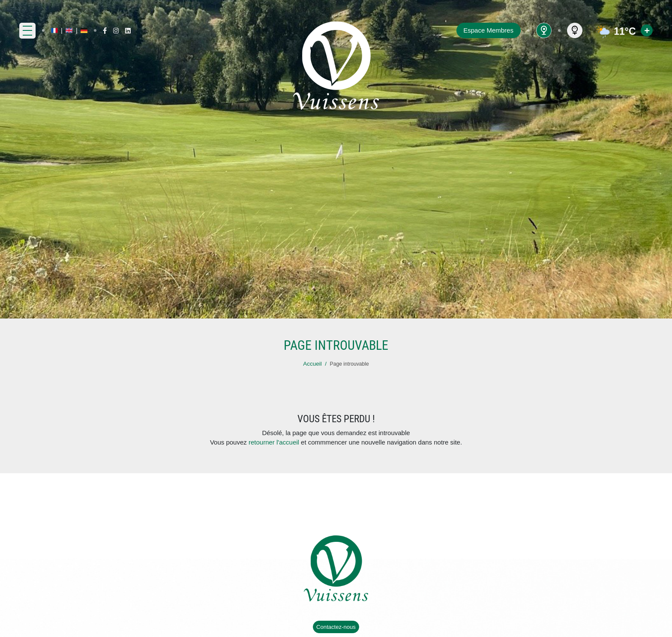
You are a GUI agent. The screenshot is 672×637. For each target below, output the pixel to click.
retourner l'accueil (274, 442)
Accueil (312, 364)
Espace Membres (488, 30)
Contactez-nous (336, 627)
